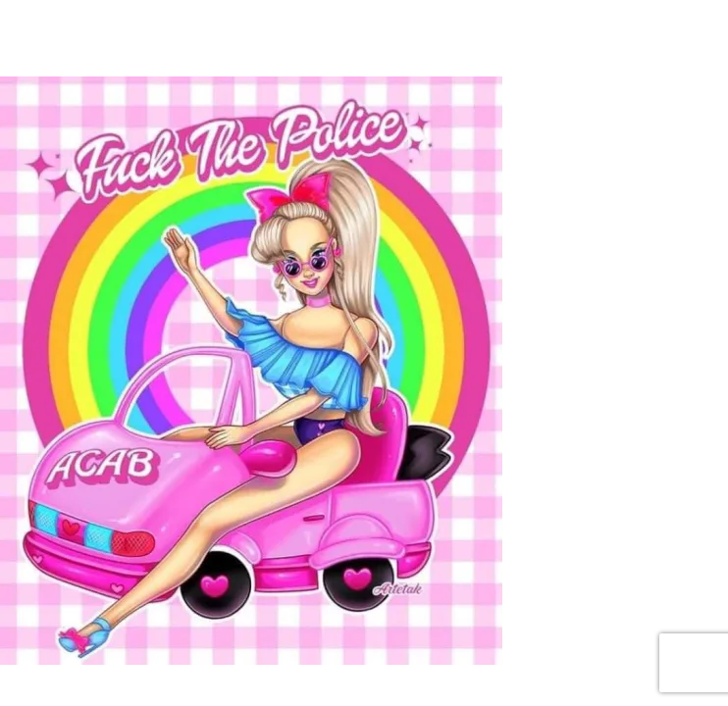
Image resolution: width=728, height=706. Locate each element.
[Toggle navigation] (127, 27)
